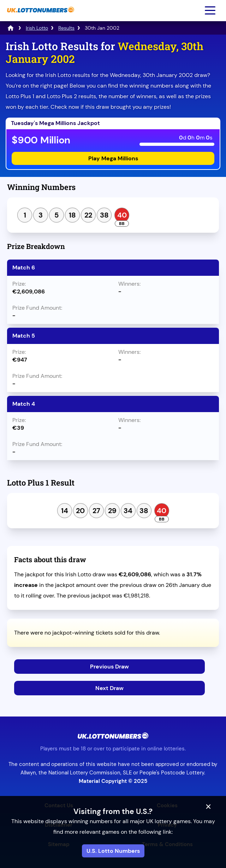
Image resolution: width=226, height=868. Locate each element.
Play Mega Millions (113, 158)
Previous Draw (109, 667)
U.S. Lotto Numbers (113, 851)
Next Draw (109, 688)
